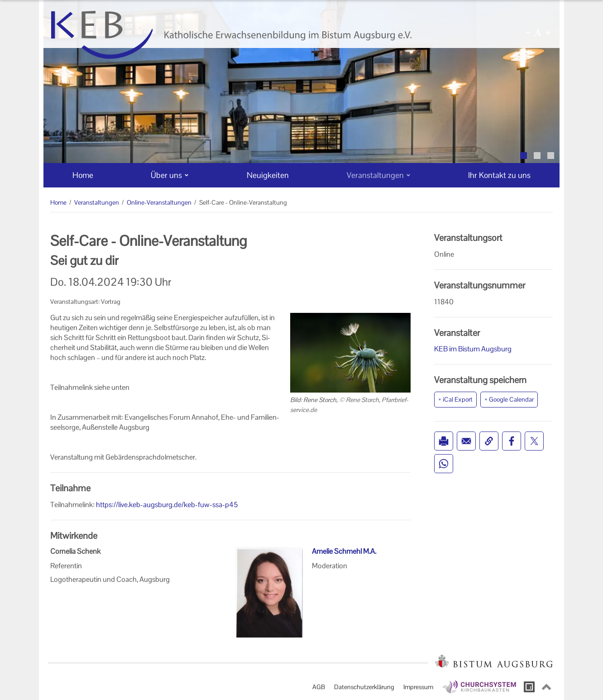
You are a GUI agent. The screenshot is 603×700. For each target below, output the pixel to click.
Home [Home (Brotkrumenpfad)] (58, 202)
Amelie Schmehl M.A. (344, 551)
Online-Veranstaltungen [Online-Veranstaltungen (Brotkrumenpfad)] (159, 202)
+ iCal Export (455, 399)
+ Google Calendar (509, 399)
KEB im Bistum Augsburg (473, 349)
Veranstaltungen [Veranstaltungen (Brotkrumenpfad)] (97, 202)
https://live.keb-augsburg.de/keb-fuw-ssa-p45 (167, 505)
